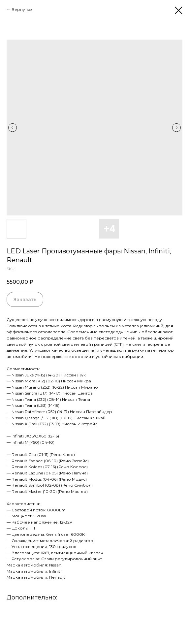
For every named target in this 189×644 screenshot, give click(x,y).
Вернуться (23, 9)
